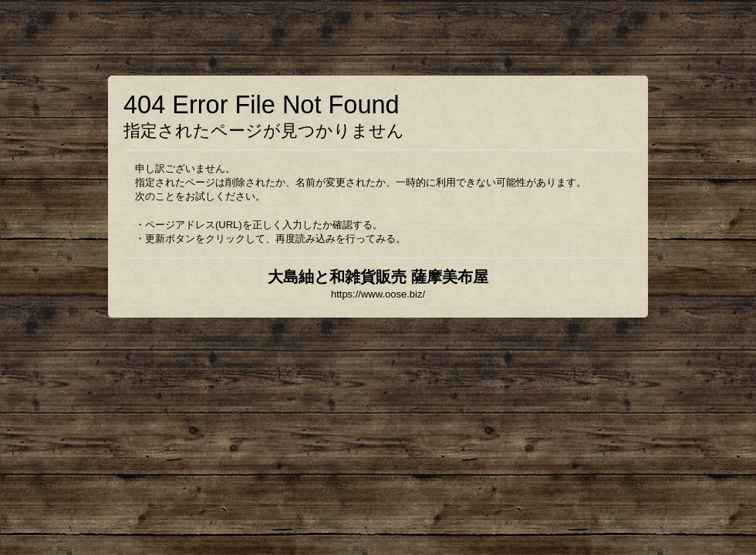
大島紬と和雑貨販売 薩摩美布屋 (378, 277)
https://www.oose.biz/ (378, 294)
